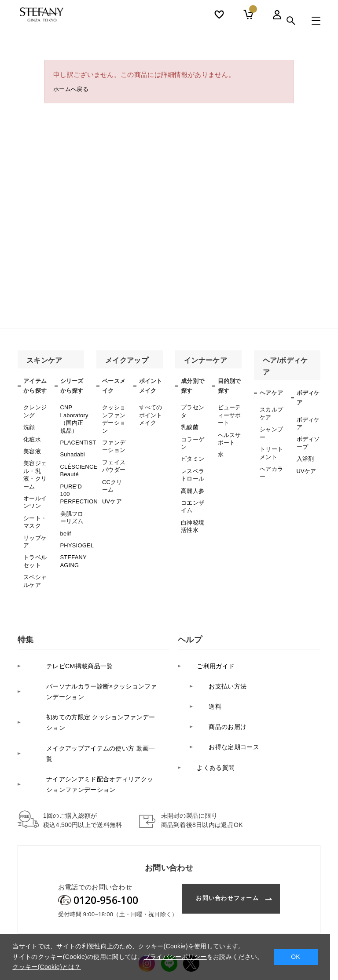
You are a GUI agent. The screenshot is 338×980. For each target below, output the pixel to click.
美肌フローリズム (71, 502)
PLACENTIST (77, 437)
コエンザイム (192, 493)
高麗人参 (192, 480)
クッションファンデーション (113, 416)
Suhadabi (72, 447)
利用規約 (252, 930)
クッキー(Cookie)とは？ (46, 967)
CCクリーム (112, 474)
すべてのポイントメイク (150, 413)
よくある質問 (209, 707)
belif (66, 515)
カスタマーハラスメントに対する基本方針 (175, 930)
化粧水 (31, 435)
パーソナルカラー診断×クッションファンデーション (91, 657)
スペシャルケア (34, 557)
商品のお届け (221, 679)
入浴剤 (305, 453)
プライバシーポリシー (81, 930)
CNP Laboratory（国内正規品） (73, 416)
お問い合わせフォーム (221, 833)
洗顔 (29, 424)
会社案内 (29, 930)
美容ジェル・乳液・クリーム (34, 465)
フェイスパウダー (113, 457)
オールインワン (34, 489)
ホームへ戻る (73, 90)
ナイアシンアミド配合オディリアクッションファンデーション (93, 721)
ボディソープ (307, 439)
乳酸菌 (189, 424)
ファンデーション (113, 440)
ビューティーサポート (229, 413)
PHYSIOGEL (76, 526)
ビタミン (192, 452)
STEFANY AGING (73, 540)
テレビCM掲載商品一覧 (64, 637)
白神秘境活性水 (192, 510)
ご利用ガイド (209, 637)
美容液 (31, 445)
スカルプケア (270, 412)
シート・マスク (34, 506)
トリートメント (270, 446)
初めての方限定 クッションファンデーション (94, 682)
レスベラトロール (192, 466)
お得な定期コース (228, 693)
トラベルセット (34, 540)
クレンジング (34, 410)
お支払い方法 (221, 651)
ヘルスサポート (229, 434)
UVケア (111, 488)
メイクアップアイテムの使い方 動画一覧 (90, 701)
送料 (208, 665)
